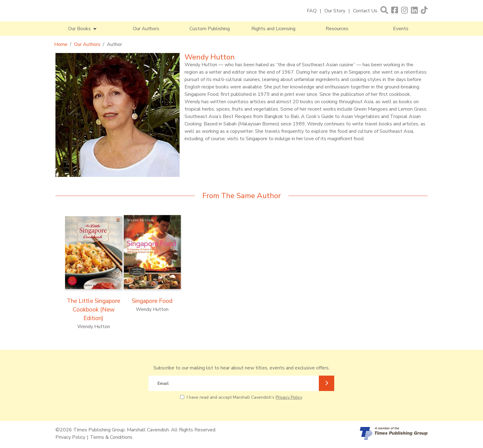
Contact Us (365, 11)
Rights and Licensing (273, 29)
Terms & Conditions (111, 437)
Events (401, 29)
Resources (337, 29)
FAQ (312, 11)
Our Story (335, 11)
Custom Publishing (210, 29)
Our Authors (146, 29)
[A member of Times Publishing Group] (394, 433)
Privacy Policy (289, 397)
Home (61, 44)
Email (163, 383)
